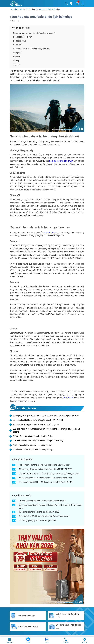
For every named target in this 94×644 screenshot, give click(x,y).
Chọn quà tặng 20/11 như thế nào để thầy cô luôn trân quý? (44, 516)
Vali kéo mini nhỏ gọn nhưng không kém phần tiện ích (36, 424)
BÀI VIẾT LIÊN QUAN (27, 409)
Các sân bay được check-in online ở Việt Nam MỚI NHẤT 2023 (45, 469)
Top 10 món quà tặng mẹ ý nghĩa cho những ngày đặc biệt (44, 465)
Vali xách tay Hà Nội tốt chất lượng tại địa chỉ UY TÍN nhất (38, 420)
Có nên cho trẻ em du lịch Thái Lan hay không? (33, 450)
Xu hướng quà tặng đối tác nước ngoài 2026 (38, 521)
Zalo (47, 640)
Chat (28, 640)
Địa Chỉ (85, 640)
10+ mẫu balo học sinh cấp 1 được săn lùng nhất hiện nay (38, 441)
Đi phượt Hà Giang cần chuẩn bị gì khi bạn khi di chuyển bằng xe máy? (49, 473)
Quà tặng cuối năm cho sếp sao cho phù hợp (32, 445)
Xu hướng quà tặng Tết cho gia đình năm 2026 (39, 512)
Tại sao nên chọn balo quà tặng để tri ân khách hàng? (42, 501)
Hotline (66, 640)
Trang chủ (13, 9)
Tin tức (23, 9)
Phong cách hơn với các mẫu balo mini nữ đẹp (33, 436)
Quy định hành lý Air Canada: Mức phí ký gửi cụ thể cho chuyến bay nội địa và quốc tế (46, 430)
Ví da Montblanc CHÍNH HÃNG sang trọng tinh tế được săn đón (46, 482)
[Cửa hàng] (72, 3)
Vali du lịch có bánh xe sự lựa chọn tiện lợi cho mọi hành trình (45, 478)
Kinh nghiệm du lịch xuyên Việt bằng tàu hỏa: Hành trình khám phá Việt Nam (46, 416)
